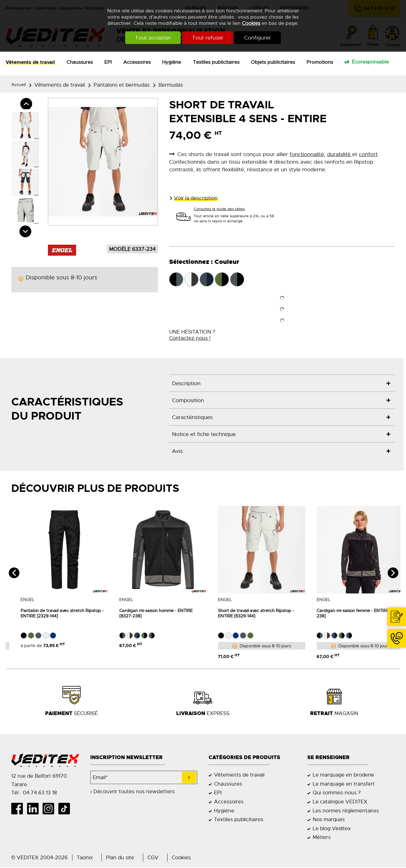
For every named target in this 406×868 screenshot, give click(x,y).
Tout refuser (208, 38)
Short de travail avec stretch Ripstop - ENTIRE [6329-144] (247, 614)
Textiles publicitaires (216, 62)
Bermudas (171, 85)
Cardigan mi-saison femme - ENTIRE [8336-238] (351, 614)
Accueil (18, 85)
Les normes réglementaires (346, 811)
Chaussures (80, 62)
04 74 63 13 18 (394, 647)
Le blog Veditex (332, 829)
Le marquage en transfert (344, 785)
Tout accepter (149, 38)
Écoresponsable (370, 62)
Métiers (322, 838)
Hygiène (172, 62)
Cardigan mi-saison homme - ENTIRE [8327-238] (147, 614)
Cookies (251, 23)
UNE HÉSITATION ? (192, 335)
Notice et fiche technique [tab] (204, 434)
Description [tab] (186, 383)
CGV (153, 858)
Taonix (85, 858)
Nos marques (329, 820)
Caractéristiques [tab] (192, 417)
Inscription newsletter (126, 758)
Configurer (262, 38)
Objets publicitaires (273, 62)
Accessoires (137, 62)
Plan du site (120, 858)
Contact (398, 626)
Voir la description (196, 198)
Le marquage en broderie (343, 776)
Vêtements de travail (30, 62)
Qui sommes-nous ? (337, 793)
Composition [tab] (188, 400)
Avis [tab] (177, 451)
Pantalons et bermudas (122, 85)
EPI (108, 62)
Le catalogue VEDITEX (340, 802)
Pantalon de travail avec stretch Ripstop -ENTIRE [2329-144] (53, 614)
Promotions (320, 62)
